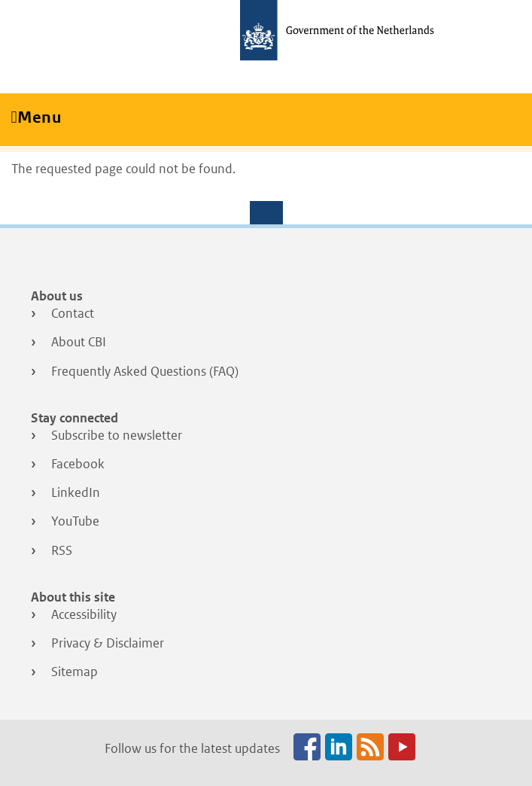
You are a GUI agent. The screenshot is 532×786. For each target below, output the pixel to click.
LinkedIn (76, 492)
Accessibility (84, 614)
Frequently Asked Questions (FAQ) (145, 371)
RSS (62, 550)
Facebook (78, 464)
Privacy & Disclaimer (108, 643)
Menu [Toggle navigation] (44, 117)
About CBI (79, 342)
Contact (73, 313)
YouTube (75, 521)
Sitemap (74, 672)
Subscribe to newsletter (117, 435)
